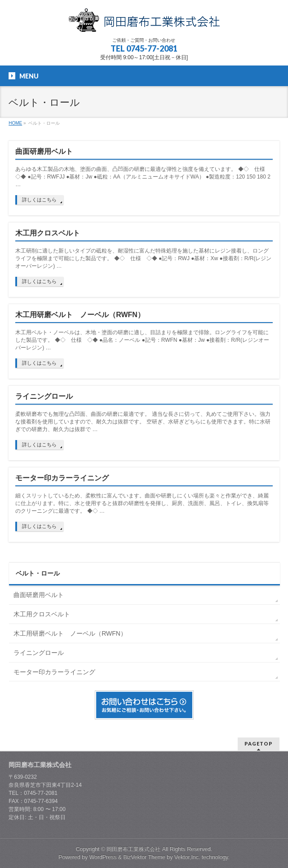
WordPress (103, 857)
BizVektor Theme (144, 857)
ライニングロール (44, 396)
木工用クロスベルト (48, 233)
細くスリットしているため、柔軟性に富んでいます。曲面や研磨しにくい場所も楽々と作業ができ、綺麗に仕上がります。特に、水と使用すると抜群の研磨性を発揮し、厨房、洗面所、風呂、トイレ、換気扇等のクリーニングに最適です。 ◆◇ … (142, 503)
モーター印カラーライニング (62, 478)
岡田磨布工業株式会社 (133, 849)
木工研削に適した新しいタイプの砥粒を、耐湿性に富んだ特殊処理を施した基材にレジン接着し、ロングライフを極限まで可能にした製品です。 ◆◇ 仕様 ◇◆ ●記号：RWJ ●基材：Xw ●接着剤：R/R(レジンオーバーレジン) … (143, 258)
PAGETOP (259, 744)
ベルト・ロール (38, 573)
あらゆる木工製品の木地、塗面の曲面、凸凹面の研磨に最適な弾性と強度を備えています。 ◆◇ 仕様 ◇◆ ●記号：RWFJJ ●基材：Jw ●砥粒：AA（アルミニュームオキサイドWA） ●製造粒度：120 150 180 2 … (143, 177)
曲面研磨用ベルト (44, 151)
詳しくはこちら (39, 200)
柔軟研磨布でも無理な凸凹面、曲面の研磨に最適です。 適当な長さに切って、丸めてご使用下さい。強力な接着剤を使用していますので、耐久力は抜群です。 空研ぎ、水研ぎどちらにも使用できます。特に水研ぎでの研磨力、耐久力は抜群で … (143, 422)
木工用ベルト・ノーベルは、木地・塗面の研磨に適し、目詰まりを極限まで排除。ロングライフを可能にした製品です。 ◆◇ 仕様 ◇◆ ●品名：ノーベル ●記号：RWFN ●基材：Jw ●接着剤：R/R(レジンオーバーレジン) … (142, 340)
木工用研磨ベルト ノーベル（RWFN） (80, 315)
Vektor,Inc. (187, 857)
